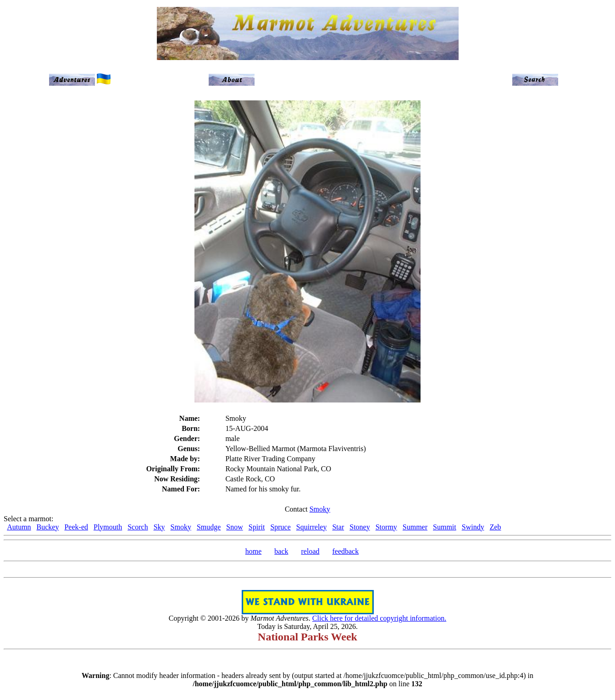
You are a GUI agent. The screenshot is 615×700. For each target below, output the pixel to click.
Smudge (209, 527)
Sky (159, 527)
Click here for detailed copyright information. (379, 618)
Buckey (48, 527)
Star (338, 527)
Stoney (360, 527)
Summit (445, 527)
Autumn (19, 527)
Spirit (257, 527)
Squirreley (312, 527)
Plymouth (108, 527)
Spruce (280, 527)
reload (310, 551)
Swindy (473, 527)
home (254, 551)
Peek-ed (76, 527)
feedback (345, 551)
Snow (234, 527)
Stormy (386, 527)
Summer (415, 527)
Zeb (496, 527)
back (281, 551)
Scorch (138, 527)
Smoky (320, 509)
